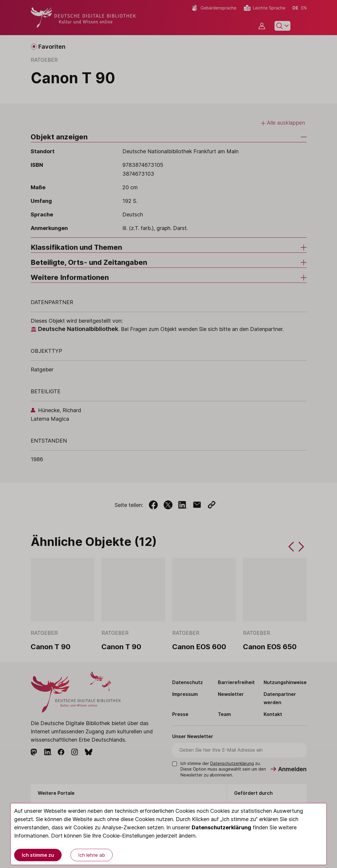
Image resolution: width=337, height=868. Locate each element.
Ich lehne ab (92, 855)
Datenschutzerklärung (221, 827)
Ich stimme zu (38, 855)
